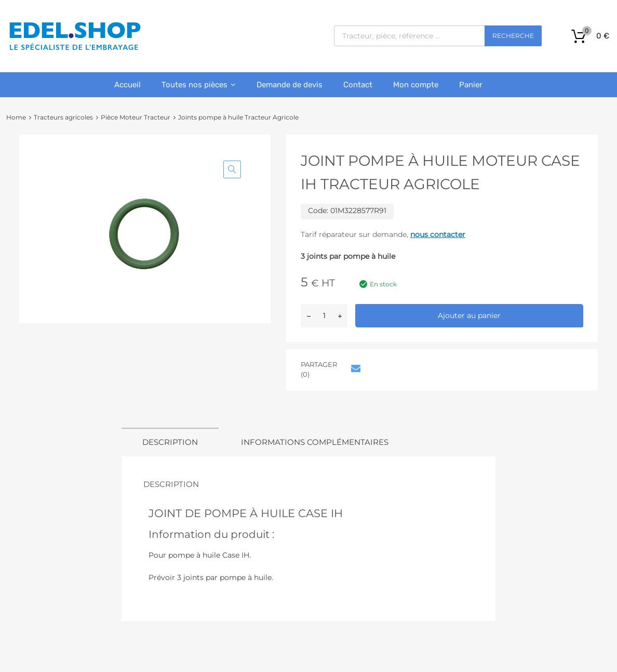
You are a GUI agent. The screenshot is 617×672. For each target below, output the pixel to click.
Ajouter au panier (469, 315)
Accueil (128, 85)
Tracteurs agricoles (63, 117)
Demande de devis (290, 85)
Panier (471, 85)
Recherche (513, 36)
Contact (358, 85)
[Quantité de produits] (324, 316)
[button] (232, 169)
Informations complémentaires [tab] (315, 442)
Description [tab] (170, 442)
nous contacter (438, 234)
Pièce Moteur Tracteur (136, 117)
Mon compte (416, 85)
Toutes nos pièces (199, 85)
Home (16, 117)
